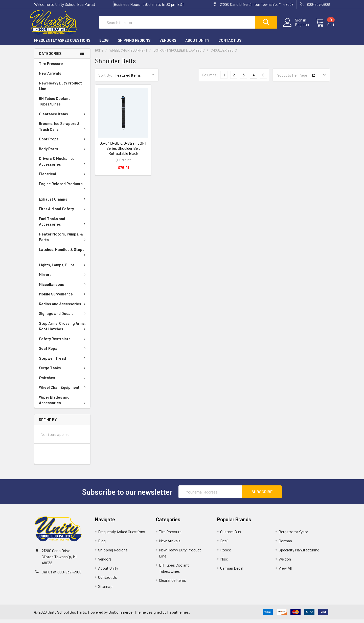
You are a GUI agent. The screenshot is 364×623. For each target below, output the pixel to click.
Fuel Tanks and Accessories (63, 225)
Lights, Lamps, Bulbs (63, 268)
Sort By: (105, 79)
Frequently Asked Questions (62, 44)
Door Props (63, 142)
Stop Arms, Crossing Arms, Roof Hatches (63, 330)
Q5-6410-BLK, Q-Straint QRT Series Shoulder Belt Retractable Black (123, 152)
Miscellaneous (63, 288)
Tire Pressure (51, 67)
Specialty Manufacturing (299, 553)
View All (285, 572)
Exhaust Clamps (63, 203)
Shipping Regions (134, 44)
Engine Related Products (63, 189)
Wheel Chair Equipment (63, 391)
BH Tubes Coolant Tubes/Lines (54, 105)
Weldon (285, 562)
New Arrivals (50, 77)
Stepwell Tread (63, 362)
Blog (104, 44)
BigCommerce (120, 616)
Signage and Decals (63, 317)
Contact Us (230, 44)
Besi (224, 544)
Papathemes (178, 616)
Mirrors (63, 278)
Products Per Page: (292, 79)
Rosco (226, 553)
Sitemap (105, 590)
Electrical (63, 177)
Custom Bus (231, 535)
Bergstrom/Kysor (293, 535)
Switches (63, 381)
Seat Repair (63, 352)
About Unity (197, 44)
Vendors (168, 44)
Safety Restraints (63, 342)
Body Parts (63, 152)
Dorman (285, 544)
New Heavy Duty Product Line (60, 89)
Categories (50, 57)
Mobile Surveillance (63, 297)
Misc (224, 562)
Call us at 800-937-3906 (62, 575)
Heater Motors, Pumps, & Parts (63, 240)
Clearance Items (63, 117)
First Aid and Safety (63, 212)
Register (298, 27)
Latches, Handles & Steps (63, 255)
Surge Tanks (63, 371)
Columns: (210, 78)
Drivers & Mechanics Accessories (63, 165)
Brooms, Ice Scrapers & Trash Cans (63, 130)
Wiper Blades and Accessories (63, 404)
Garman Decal (232, 572)
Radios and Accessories (63, 307)
